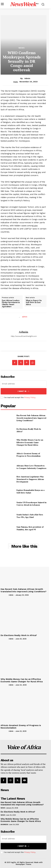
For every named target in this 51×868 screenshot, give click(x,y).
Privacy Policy (30, 397)
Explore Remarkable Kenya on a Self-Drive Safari (30, 491)
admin (27, 78)
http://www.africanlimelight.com (24, 336)
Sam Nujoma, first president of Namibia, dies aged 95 (30, 528)
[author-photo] (4, 595)
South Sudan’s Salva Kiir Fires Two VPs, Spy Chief (30, 516)
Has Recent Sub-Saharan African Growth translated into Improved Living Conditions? (31, 418)
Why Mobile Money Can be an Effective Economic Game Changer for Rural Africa (30, 442)
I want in (24, 391)
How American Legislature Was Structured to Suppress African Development (30, 479)
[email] (24, 384)
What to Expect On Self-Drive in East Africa (34, 303)
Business (4, 824)
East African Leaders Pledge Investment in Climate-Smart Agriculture (11, 303)
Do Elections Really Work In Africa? (29, 430)
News (22, 48)
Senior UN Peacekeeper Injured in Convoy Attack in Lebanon (32, 504)
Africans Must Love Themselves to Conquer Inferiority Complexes (31, 467)
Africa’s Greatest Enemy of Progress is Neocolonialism (28, 455)
